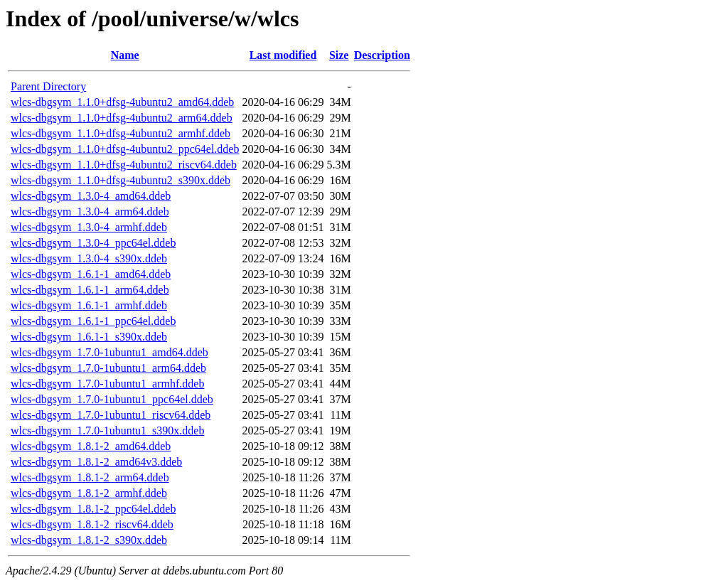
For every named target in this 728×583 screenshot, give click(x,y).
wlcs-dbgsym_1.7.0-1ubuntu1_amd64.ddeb (109, 352)
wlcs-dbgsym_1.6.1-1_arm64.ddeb (90, 290)
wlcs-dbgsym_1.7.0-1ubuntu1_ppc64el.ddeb (112, 399)
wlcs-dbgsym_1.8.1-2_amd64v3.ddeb (96, 462)
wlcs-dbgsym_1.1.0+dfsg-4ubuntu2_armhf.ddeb (121, 133)
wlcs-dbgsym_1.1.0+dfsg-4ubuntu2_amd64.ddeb (122, 102)
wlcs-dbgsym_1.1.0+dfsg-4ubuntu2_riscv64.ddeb (124, 165)
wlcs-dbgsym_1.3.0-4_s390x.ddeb (89, 258)
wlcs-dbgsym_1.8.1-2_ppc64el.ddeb (93, 509)
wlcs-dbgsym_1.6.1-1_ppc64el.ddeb (93, 321)
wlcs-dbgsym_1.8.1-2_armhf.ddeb (89, 493)
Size (339, 55)
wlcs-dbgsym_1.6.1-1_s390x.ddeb (89, 337)
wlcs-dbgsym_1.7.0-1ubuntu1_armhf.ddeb (107, 384)
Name (125, 55)
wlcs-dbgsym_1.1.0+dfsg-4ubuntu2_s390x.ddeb (121, 180)
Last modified (283, 55)
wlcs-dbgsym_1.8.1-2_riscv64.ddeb (92, 524)
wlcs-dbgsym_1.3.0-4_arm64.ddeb (90, 212)
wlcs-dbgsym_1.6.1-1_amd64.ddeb (91, 274)
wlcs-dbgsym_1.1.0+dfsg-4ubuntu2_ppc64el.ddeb (125, 149)
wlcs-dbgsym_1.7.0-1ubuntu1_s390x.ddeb (107, 430)
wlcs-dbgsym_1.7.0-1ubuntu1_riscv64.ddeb (111, 415)
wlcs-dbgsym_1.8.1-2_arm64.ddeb (90, 477)
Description (382, 55)
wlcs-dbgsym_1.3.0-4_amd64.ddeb (91, 196)
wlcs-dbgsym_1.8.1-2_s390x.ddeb (89, 540)
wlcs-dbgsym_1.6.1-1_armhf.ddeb (89, 305)
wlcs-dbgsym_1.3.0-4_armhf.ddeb (89, 227)
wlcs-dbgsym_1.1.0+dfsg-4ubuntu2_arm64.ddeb (122, 118)
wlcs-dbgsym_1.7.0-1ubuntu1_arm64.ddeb (108, 368)
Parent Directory (48, 86)
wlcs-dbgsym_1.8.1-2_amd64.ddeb (91, 446)
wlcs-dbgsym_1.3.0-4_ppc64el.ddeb (93, 243)
